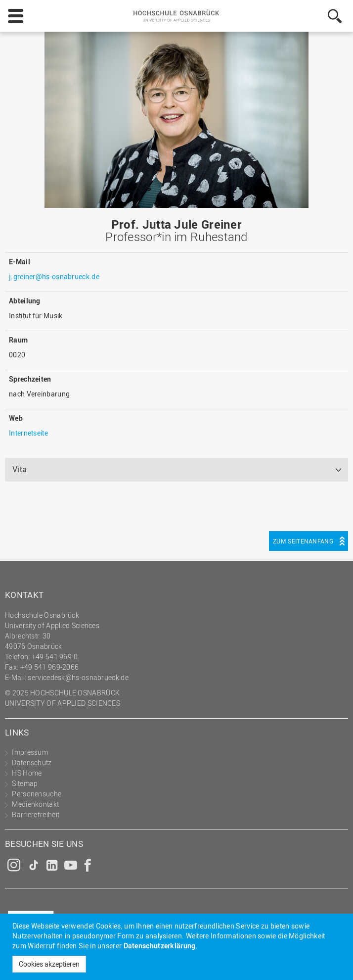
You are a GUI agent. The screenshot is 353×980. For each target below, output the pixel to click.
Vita (20, 469)
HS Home (27, 773)
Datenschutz (32, 762)
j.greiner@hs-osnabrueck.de (54, 276)
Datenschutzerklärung (160, 946)
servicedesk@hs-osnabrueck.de (78, 677)
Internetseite (28, 433)
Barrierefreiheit (36, 814)
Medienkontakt (35, 804)
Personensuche (37, 794)
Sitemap (25, 783)
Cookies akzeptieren (49, 964)
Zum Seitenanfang (303, 541)
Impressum (30, 752)
